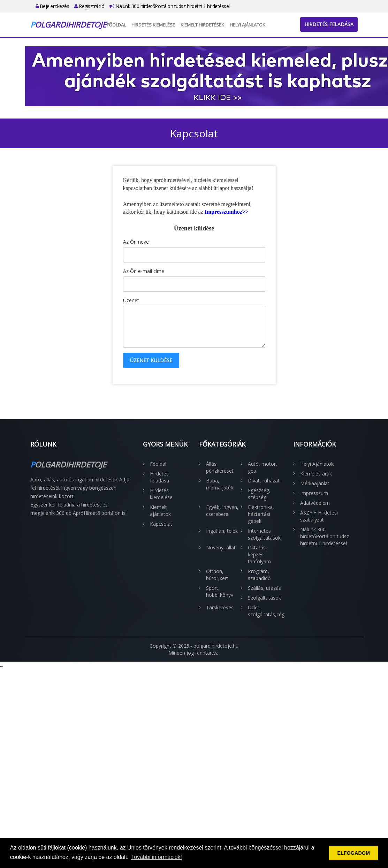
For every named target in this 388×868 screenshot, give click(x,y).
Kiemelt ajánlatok (160, 511)
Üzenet (131, 300)
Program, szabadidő (259, 575)
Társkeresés (220, 607)
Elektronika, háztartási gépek (261, 514)
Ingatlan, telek (222, 531)
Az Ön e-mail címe (144, 271)
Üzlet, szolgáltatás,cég (265, 611)
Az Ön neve (136, 242)
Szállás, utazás (264, 588)
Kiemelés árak (316, 474)
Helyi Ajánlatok (248, 25)
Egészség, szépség (259, 494)
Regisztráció (89, 6)
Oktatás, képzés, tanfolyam (259, 554)
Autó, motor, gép (263, 467)
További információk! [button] (157, 857)
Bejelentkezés (52, 6)
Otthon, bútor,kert (217, 575)
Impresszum (314, 493)
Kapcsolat (161, 524)
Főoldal (116, 25)
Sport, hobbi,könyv (220, 591)
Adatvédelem (315, 503)
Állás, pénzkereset (220, 467)
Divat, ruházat (264, 481)
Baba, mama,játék (220, 484)
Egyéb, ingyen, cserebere (222, 511)
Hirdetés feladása (329, 24)
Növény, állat (221, 547)
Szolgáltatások (264, 598)
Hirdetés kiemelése (153, 25)
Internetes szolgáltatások (264, 534)
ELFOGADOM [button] (353, 853)
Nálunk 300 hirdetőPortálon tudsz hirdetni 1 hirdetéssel (170, 6)
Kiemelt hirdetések (202, 25)
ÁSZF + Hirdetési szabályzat (319, 516)
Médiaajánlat (315, 483)
